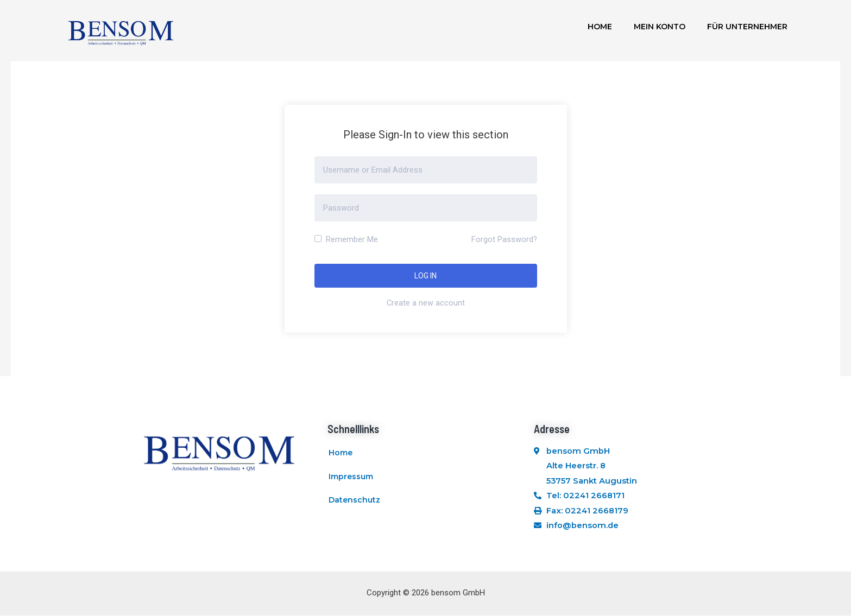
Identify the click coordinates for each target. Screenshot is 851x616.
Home (600, 27)
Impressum (351, 479)
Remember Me (346, 239)
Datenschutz (354, 504)
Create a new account (425, 303)
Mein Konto (660, 27)
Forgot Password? (504, 239)
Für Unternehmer (747, 27)
